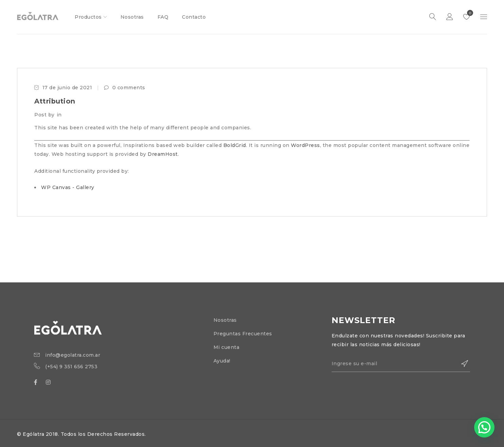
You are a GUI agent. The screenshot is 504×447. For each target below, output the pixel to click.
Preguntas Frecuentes (243, 334)
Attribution (55, 101)
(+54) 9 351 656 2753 (71, 367)
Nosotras (225, 320)
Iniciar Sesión (450, 17)
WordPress (305, 145)
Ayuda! (222, 361)
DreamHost (163, 154)
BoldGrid (235, 145)
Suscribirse (462, 364)
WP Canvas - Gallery (68, 187)
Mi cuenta (227, 347)
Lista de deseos (469, 13)
